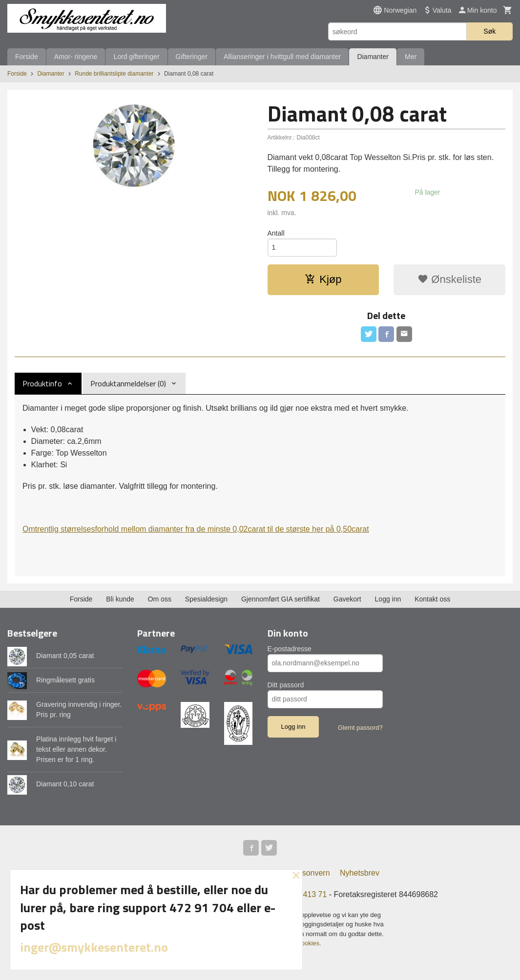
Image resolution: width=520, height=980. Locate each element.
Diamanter (373, 57)
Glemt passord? (360, 728)
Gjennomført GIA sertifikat (281, 599)
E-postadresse (290, 649)
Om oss (160, 599)
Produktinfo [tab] (42, 383)
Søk (489, 31)
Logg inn (388, 599)
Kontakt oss (432, 599)
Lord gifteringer (136, 57)
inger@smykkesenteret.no (94, 947)
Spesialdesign (206, 599)
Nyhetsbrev (360, 873)
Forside (27, 57)
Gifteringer (192, 57)
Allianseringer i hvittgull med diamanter (282, 57)
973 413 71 (307, 894)
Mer (411, 57)
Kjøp (323, 279)
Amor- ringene (76, 57)
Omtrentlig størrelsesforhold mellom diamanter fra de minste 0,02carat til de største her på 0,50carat (196, 529)
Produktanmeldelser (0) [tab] (128, 383)
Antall (276, 233)
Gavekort (347, 599)
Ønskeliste (449, 279)
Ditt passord (286, 685)
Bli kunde (120, 599)
